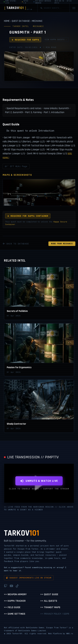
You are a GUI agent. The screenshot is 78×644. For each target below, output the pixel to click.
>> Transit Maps (50, 607)
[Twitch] (6, 586)
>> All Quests (49, 601)
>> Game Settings (15, 614)
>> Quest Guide (49, 594)
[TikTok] (17, 586)
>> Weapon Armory (15, 594)
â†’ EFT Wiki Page (16, 166)
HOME (7, 21)
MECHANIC (37, 21)
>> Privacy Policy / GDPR (55, 614)
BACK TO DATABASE (16, 244)
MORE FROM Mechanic (62, 244)
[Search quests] (55, 8)
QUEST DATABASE (21, 21)
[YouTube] (11, 586)
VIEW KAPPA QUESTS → (56, 40)
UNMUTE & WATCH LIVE (39, 481)
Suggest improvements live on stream (29, 578)
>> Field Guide (12, 607)
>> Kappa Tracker (15, 601)
